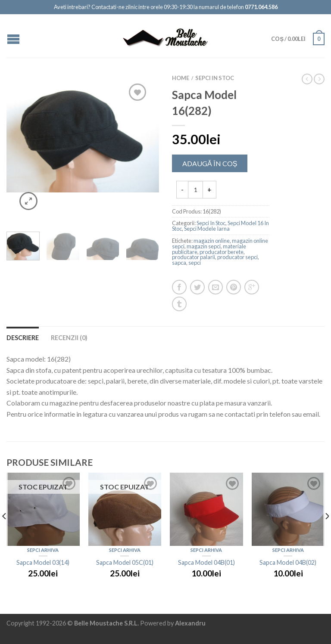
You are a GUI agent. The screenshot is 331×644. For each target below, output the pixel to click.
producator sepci (237, 257)
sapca (179, 263)
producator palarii (194, 257)
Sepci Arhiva (43, 550)
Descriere (23, 338)
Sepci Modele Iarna (207, 229)
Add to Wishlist (137, 92)
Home (181, 78)
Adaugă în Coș (210, 163)
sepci (195, 263)
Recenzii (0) (69, 338)
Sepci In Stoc (215, 78)
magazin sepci (204, 246)
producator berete (222, 252)
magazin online (212, 241)
